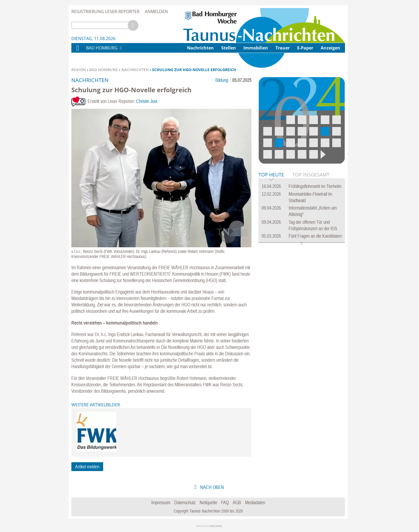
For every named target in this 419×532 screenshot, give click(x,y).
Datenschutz (185, 502)
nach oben (212, 487)
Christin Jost (147, 101)
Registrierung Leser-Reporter (105, 11)
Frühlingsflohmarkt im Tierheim (315, 186)
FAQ (225, 502)
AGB (237, 502)
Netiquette (208, 502)
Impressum (161, 502)
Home (77, 51)
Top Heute (271, 175)
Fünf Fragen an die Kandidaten (315, 236)
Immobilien (256, 48)
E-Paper (305, 48)
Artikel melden (87, 467)
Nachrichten (135, 70)
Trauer (283, 48)
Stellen (229, 48)
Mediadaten (255, 502)
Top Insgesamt (311, 175)
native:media (216, 526)
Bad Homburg (104, 70)
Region (79, 70)
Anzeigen (330, 48)
